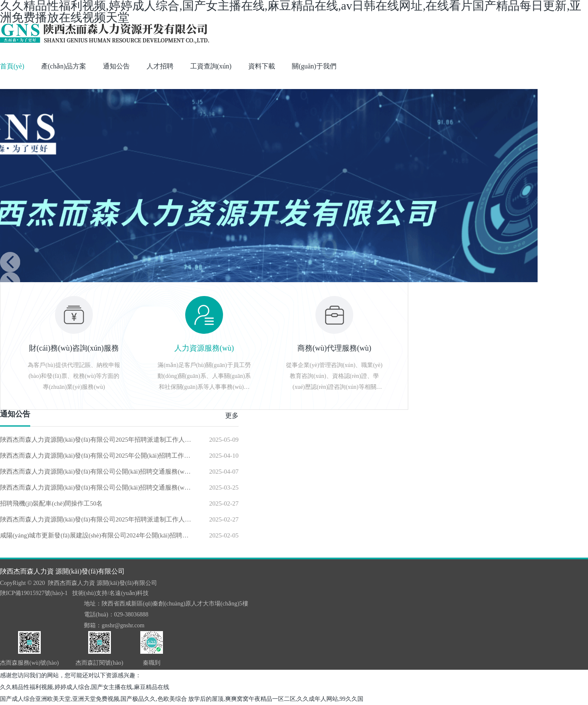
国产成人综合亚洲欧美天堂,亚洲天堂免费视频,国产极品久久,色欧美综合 (93, 699)
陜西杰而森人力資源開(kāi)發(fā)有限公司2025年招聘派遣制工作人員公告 (96, 440)
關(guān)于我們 (314, 66)
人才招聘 (160, 66)
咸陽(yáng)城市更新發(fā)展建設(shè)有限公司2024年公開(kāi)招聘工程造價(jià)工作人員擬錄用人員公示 (96, 535)
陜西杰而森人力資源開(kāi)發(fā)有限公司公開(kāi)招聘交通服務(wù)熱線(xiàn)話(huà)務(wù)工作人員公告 (96, 487)
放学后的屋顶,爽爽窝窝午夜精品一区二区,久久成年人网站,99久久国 (276, 699)
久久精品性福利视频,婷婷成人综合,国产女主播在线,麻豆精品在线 (85, 687)
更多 (232, 415)
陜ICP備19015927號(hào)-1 (34, 593)
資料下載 (262, 66)
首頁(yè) (12, 66)
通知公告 (116, 66)
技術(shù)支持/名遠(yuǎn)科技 (111, 593)
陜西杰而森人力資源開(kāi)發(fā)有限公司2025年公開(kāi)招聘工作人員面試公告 (96, 456)
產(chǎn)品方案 (64, 66)
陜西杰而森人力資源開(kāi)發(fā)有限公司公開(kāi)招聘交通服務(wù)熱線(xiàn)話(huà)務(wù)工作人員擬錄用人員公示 (96, 472)
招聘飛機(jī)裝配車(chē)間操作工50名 (51, 503)
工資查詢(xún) (211, 66)
